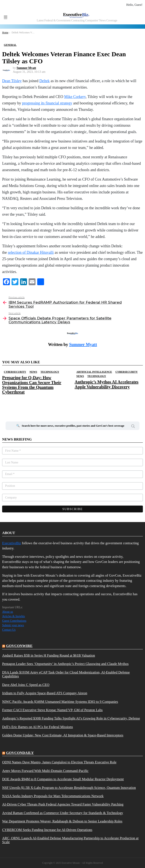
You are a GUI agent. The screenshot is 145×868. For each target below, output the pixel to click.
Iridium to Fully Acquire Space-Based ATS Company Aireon (45, 693)
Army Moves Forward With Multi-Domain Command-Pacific (45, 771)
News (33, 372)
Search (133, 427)
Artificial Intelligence (94, 372)
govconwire (19, 646)
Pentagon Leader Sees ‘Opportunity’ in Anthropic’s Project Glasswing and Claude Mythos (65, 664)
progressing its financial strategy (47, 103)
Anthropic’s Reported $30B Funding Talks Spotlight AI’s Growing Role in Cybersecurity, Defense (71, 718)
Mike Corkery (75, 97)
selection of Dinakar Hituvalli (31, 252)
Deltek (44, 81)
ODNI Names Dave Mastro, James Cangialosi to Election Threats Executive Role (59, 762)
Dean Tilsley (12, 81)
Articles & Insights (14, 616)
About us (8, 612)
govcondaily (20, 753)
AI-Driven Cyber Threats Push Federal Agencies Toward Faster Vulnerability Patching (63, 804)
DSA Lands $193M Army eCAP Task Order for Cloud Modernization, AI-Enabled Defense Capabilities (66, 674)
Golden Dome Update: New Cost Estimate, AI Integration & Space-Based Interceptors (63, 735)
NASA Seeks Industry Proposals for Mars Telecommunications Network (53, 796)
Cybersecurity (15, 372)
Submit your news (13, 625)
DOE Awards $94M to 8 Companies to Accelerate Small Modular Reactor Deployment (63, 779)
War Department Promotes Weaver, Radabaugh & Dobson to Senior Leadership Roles (62, 821)
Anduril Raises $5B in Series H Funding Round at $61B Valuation (49, 656)
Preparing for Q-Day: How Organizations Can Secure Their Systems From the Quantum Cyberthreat (32, 385)
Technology (50, 372)
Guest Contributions (14, 621)
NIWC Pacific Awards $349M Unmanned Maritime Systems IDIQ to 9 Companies (60, 702)
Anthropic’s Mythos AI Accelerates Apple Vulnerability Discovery (107, 384)
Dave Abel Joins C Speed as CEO (26, 685)
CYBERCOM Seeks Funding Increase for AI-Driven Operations (47, 830)
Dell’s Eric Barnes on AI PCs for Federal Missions (38, 727)
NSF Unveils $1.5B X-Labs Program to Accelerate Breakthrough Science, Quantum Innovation (69, 788)
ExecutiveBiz (12, 543)
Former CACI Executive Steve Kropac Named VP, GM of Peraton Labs (52, 710)
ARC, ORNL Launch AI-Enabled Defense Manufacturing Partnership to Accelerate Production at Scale (70, 840)
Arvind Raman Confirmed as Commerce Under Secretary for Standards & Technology (63, 813)
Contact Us (9, 630)
